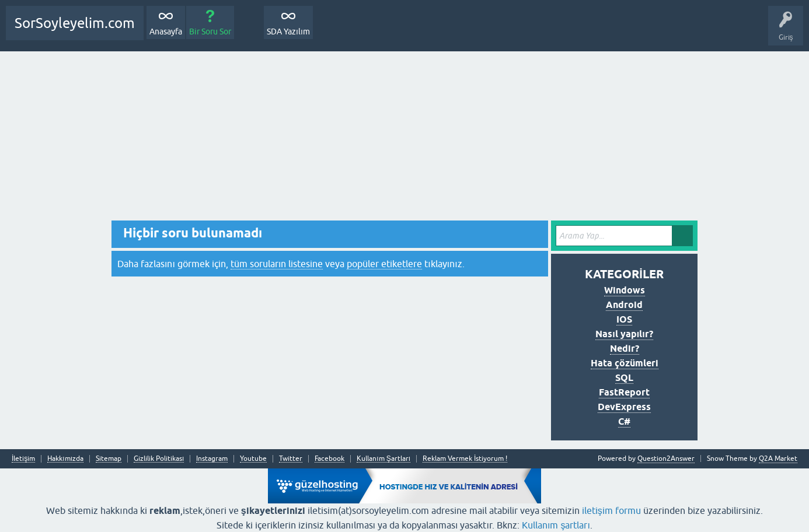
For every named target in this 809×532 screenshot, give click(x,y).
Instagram (212, 459)
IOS (624, 319)
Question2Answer (666, 459)
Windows (625, 290)
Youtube (253, 459)
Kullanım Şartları (383, 459)
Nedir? (625, 349)
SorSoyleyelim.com (75, 23)
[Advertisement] (404, 139)
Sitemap (109, 459)
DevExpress (624, 407)
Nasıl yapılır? (624, 334)
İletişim (23, 459)
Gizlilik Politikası (159, 459)
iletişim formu (611, 510)
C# (624, 421)
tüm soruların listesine (277, 264)
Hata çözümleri (625, 363)
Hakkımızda (65, 459)
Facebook (329, 459)
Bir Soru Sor (210, 32)
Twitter (291, 459)
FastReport (624, 392)
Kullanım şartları (556, 525)
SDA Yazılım (288, 32)
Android (624, 305)
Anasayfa (166, 32)
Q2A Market (778, 459)
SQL (624, 378)
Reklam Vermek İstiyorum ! (465, 459)
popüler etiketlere (384, 264)
